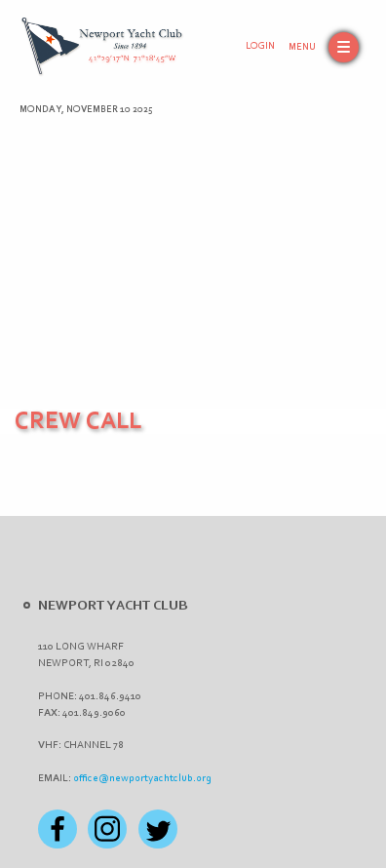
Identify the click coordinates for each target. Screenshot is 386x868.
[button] (324, 47)
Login (260, 47)
